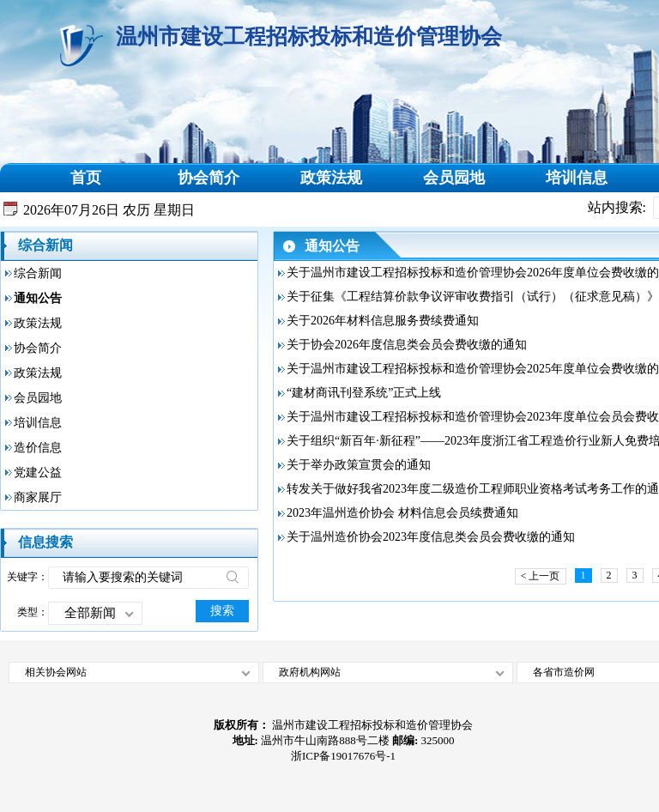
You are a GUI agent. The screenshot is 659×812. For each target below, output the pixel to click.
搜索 (222, 610)
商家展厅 (38, 497)
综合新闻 (45, 245)
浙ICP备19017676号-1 (343, 756)
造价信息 (38, 448)
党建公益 (38, 473)
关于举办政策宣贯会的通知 (359, 465)
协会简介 (209, 178)
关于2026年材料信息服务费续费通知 (383, 321)
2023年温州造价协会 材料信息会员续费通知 (402, 513)
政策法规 (331, 178)
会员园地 (454, 178)
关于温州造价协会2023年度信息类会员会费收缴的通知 (431, 537)
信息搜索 (45, 542)
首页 (86, 178)
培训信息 (577, 178)
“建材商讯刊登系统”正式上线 (364, 393)
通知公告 (38, 298)
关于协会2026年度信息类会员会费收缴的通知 (407, 345)
